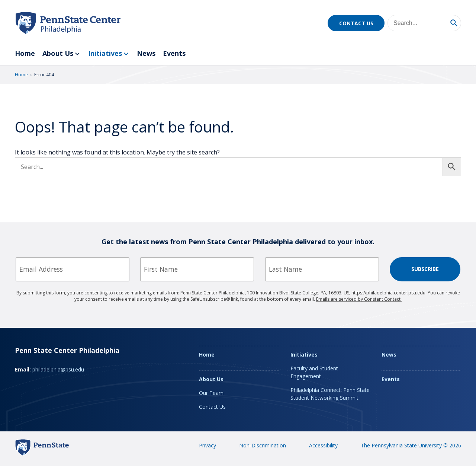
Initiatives (109, 54)
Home (25, 53)
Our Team (211, 393)
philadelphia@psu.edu (58, 369)
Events (174, 53)
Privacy (208, 445)
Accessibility (323, 445)
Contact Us (356, 23)
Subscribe (425, 269)
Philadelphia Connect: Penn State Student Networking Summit (330, 394)
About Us (62, 54)
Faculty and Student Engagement (314, 372)
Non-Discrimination (263, 445)
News (146, 53)
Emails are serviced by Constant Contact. (359, 299)
